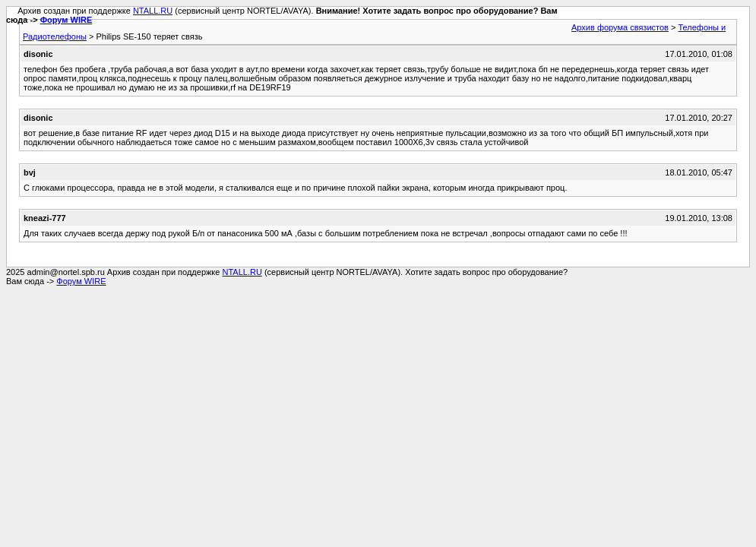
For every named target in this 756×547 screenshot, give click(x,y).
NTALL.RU (153, 11)
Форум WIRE (66, 20)
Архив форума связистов (620, 27)
